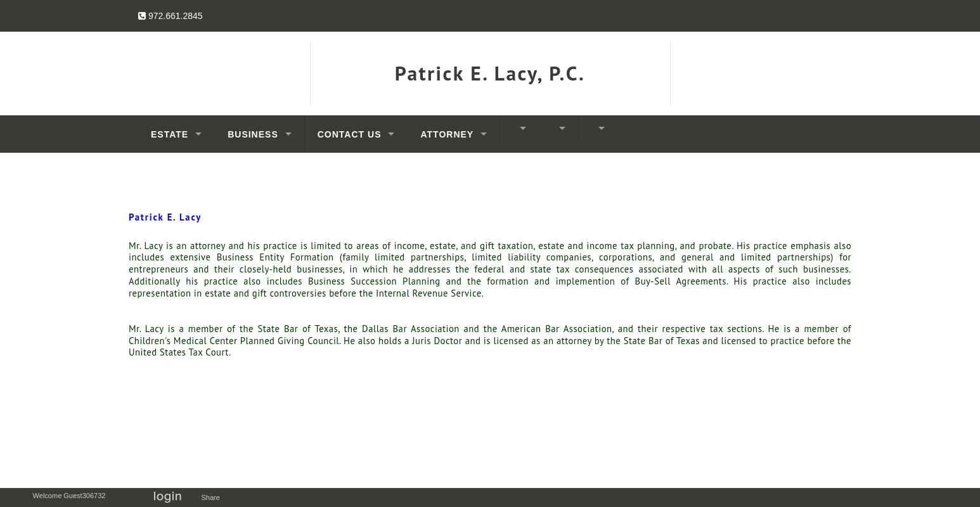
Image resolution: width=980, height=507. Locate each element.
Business (253, 134)
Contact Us (350, 134)
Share (213, 497)
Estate (170, 134)
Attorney (447, 134)
